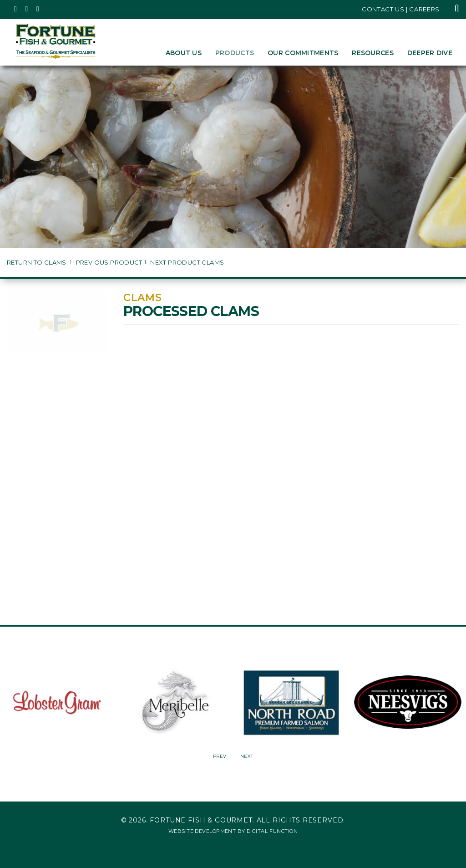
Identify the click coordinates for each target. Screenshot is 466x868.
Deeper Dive (430, 53)
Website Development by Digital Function (233, 831)
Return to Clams (37, 263)
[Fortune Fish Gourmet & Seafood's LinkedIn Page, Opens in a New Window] (38, 9)
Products (235, 53)
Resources (373, 53)
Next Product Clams (187, 263)
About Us (184, 53)
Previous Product (109, 263)
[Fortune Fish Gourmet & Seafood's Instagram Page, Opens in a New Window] (27, 9)
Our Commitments (303, 53)
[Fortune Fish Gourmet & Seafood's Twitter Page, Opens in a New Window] (16, 9)
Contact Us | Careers (401, 9)
